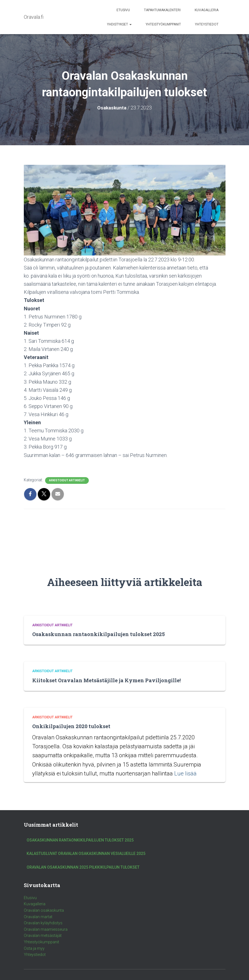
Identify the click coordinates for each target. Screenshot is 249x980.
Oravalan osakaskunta (44, 910)
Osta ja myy (34, 948)
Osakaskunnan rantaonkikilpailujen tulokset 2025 (98, 634)
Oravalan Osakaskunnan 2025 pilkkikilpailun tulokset (83, 867)
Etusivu (123, 10)
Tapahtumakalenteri (162, 10)
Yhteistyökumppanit (163, 24)
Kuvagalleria (207, 10)
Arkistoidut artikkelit (67, 480)
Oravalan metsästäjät (43, 936)
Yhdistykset (119, 24)
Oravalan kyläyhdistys (43, 923)
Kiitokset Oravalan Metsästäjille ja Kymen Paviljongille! (106, 680)
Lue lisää (185, 773)
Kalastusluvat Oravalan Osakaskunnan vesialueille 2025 (86, 854)
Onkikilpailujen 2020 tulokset (71, 726)
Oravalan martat (38, 917)
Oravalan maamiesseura (46, 929)
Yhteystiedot (207, 24)
